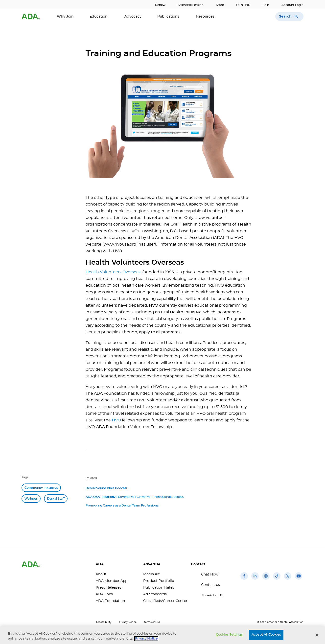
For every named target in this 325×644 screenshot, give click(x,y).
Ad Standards (155, 594)
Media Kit (151, 574)
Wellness (31, 499)
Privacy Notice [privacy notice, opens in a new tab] (146, 639)
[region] (162, 635)
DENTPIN (243, 5)
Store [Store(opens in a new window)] (220, 5)
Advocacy (133, 17)
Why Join (65, 17)
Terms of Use (152, 622)
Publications (169, 17)
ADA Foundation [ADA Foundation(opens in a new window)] (110, 601)
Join (266, 5)
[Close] (317, 635)
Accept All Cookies (266, 635)
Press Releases (108, 588)
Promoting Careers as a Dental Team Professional (122, 506)
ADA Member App (112, 581)
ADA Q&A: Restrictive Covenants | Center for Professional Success (135, 497)
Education (99, 17)
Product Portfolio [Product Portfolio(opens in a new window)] (159, 581)
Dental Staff (56, 499)
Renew (160, 5)
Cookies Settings (229, 635)
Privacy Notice (128, 622)
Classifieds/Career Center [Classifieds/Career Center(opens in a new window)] (163, 601)
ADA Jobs (104, 594)
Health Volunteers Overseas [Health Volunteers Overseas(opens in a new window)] (113, 272)
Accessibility (104, 622)
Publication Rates (159, 588)
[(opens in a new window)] (244, 580)
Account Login (292, 5)
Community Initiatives (41, 488)
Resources (206, 17)
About (101, 574)
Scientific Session (191, 5)
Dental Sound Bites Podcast (106, 488)
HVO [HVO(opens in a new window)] (116, 420)
